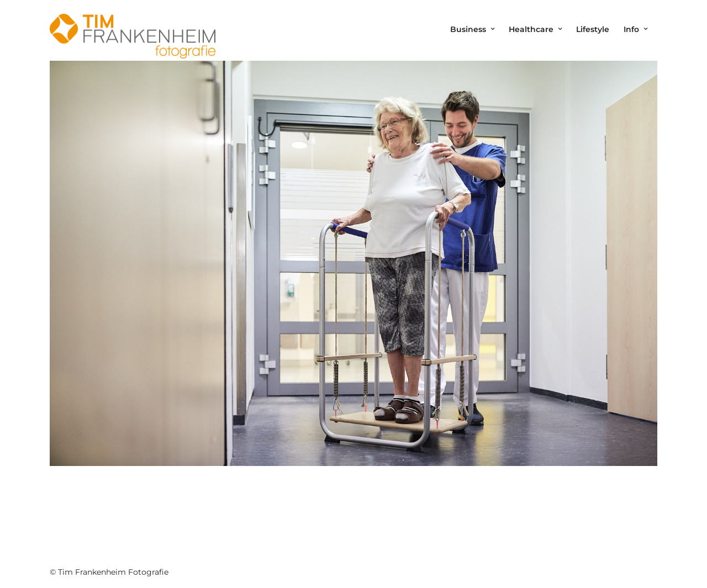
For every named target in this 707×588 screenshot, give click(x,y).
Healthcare (531, 29)
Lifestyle (593, 29)
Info (631, 29)
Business (468, 29)
